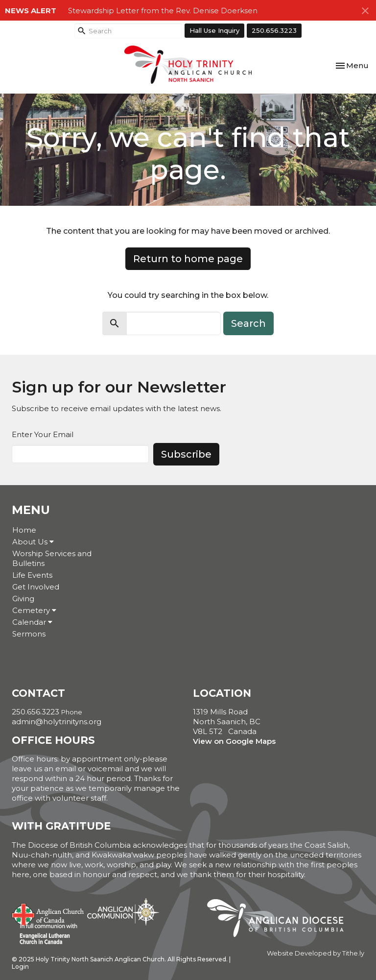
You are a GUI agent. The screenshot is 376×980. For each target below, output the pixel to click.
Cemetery (34, 610)
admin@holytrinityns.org (57, 722)
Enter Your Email (43, 434)
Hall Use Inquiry (214, 30)
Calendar (32, 622)
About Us (33, 542)
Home (24, 530)
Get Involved (36, 587)
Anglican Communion (123, 912)
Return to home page (188, 259)
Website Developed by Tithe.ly (316, 953)
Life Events (32, 575)
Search (248, 323)
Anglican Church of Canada (48, 913)
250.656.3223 (274, 30)
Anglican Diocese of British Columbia (280, 920)
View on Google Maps (234, 741)
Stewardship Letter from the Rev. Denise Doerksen (163, 11)
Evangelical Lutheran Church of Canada (45, 934)
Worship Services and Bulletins (52, 558)
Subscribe (186, 454)
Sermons (29, 634)
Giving (23, 599)
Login (20, 967)
